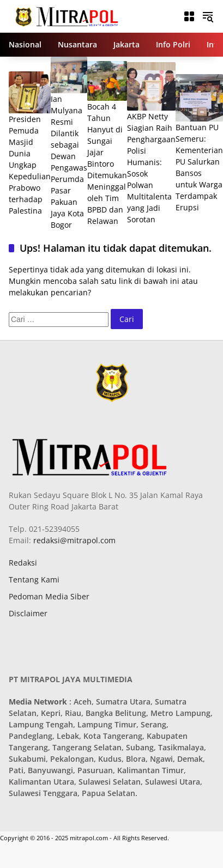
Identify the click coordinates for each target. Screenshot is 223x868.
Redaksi (23, 563)
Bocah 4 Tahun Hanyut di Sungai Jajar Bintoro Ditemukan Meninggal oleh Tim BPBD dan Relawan (107, 164)
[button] (208, 16)
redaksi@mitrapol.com (73, 540)
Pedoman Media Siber (49, 596)
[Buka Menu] (189, 16)
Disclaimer (28, 613)
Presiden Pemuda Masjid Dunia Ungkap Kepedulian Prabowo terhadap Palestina (30, 165)
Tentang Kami (34, 579)
